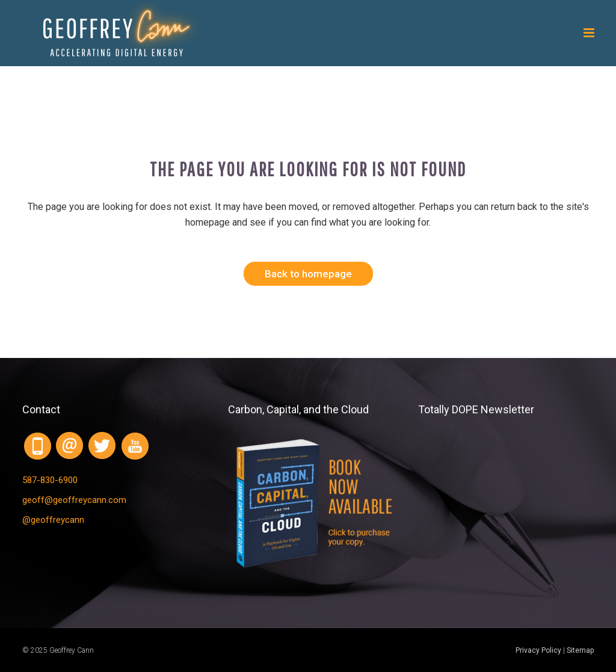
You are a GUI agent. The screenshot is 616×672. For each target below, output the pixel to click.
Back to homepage (308, 274)
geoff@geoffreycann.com (74, 500)
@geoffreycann (53, 520)
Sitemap (580, 650)
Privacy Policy (538, 650)
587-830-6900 (50, 480)
